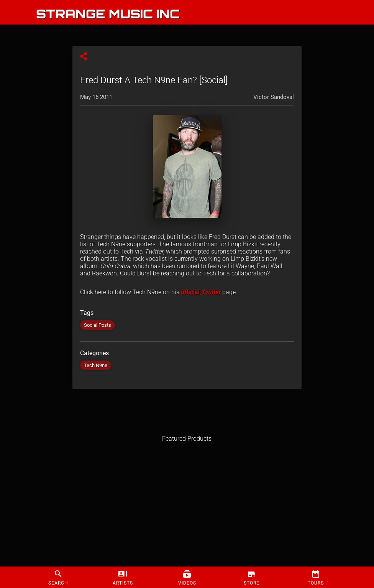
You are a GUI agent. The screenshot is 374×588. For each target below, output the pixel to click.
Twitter (211, 292)
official (191, 292)
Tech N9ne (96, 365)
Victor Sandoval (274, 97)
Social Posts (98, 325)
